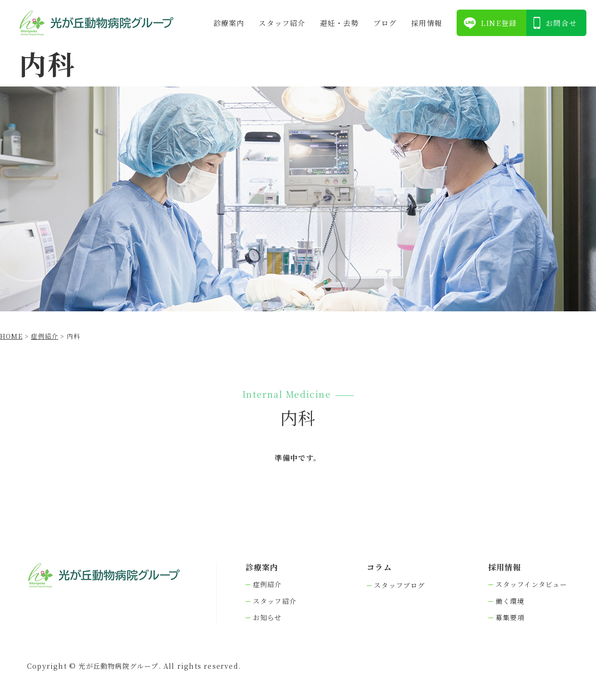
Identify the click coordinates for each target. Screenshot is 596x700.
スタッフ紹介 (282, 23)
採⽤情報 (427, 23)
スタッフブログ (399, 585)
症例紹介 (267, 584)
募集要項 (510, 618)
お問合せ (561, 23)
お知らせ (267, 618)
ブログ (385, 23)
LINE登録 (499, 23)
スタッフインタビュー (532, 584)
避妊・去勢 (340, 23)
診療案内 (229, 23)
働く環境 (510, 601)
